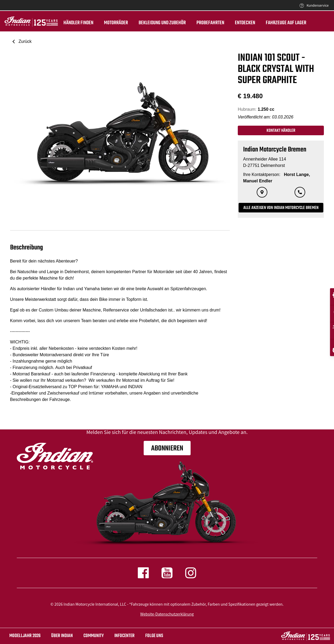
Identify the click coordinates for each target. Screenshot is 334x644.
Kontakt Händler (281, 131)
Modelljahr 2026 (25, 636)
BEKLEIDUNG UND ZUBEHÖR (161, 23)
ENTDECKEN (244, 23)
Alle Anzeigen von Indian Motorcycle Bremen (281, 208)
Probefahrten (210, 23)
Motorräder (115, 23)
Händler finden (78, 23)
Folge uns (154, 636)
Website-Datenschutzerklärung (167, 614)
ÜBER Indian (62, 636)
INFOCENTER (124, 636)
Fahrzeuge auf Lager (285, 23)
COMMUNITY (94, 636)
